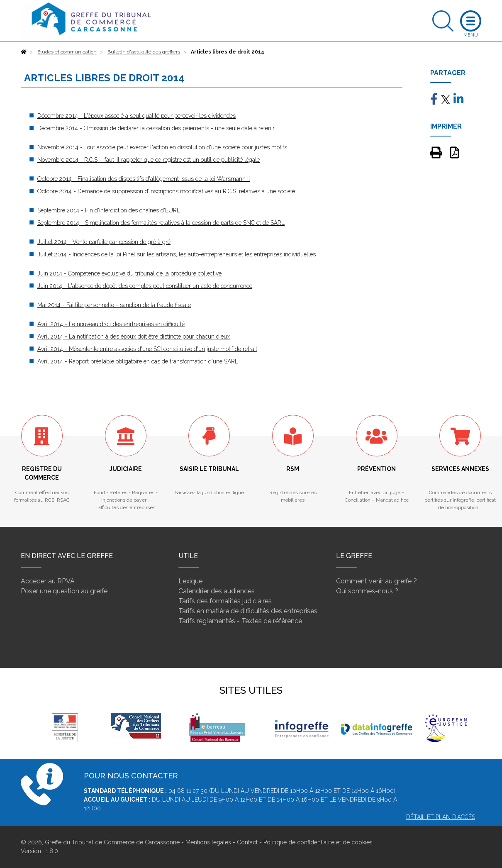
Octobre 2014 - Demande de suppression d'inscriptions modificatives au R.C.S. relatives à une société (166, 191)
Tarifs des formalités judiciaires (225, 601)
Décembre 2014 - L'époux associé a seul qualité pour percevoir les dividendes (136, 116)
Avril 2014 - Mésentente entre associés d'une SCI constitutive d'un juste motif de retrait (147, 349)
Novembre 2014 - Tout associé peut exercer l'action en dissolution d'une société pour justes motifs (162, 147)
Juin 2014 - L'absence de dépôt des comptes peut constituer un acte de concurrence (145, 286)
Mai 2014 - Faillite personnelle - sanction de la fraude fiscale (114, 305)
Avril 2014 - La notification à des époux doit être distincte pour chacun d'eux (134, 336)
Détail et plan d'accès (441, 817)
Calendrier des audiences (217, 591)
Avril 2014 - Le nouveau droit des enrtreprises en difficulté (111, 324)
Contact (247, 842)
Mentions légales (208, 842)
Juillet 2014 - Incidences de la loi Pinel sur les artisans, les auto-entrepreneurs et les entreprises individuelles (177, 254)
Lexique (190, 581)
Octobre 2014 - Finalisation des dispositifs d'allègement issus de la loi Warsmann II (144, 179)
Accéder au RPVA (48, 581)
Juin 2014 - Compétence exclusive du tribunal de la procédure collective (129, 273)
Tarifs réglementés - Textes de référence (240, 621)
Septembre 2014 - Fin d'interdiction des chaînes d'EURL (109, 210)
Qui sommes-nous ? (367, 591)
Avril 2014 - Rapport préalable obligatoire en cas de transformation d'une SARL (138, 361)
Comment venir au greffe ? (376, 581)
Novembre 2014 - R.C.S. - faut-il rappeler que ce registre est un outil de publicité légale (149, 160)
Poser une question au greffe (64, 591)
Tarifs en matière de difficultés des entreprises (248, 611)
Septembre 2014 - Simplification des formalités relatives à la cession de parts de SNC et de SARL (161, 223)
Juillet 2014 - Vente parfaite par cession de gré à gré (104, 242)
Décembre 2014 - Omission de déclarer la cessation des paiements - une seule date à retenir (156, 128)
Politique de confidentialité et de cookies (318, 842)
